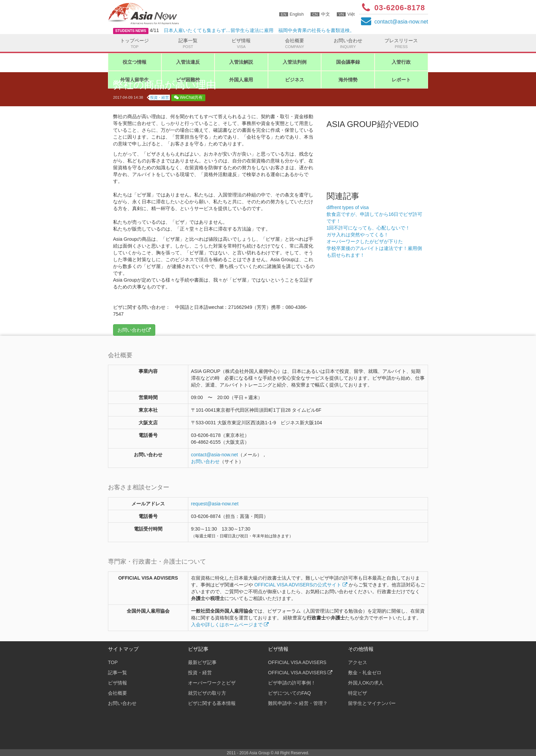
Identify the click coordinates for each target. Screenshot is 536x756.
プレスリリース (401, 44)
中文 (320, 14)
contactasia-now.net (401, 22)
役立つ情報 (135, 62)
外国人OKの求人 (366, 683)
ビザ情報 (241, 44)
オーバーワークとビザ (212, 683)
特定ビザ (358, 693)
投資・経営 (160, 97)
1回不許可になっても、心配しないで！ (368, 228)
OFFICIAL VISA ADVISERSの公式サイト (301, 585)
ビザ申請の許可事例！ (292, 683)
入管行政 (401, 62)
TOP (113, 662)
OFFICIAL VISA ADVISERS (297, 662)
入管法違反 (188, 62)
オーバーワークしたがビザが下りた (365, 241)
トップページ (135, 44)
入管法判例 (295, 62)
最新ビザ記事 (202, 662)
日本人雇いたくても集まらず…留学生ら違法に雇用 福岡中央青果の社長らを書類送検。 (259, 30)
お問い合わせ (348, 44)
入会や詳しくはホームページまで (230, 625)
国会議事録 (348, 62)
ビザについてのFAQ (289, 693)
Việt (346, 14)
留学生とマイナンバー (372, 703)
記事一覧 (188, 44)
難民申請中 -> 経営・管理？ (298, 703)
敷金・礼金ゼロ (365, 673)
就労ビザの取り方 (207, 693)
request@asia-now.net (215, 504)
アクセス (358, 662)
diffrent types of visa (348, 207)
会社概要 (295, 44)
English (291, 14)
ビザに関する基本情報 (212, 703)
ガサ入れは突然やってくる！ (358, 235)
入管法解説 (241, 62)
